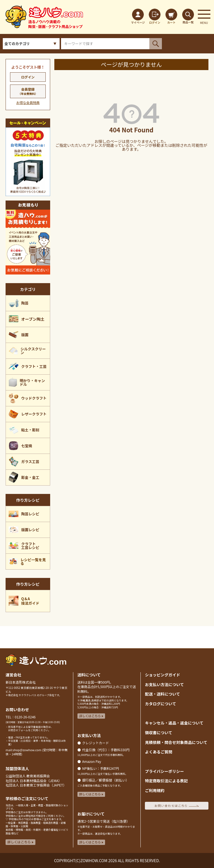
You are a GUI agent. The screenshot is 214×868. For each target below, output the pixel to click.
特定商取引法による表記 (166, 781)
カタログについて (160, 704)
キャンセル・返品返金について (174, 723)
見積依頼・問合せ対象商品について (176, 742)
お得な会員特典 (28, 102)
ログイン (28, 77)
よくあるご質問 (159, 752)
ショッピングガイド (162, 675)
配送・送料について (162, 694)
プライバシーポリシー (164, 771)
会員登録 (28, 91)
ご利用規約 (155, 790)
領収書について (159, 733)
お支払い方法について (164, 684)
